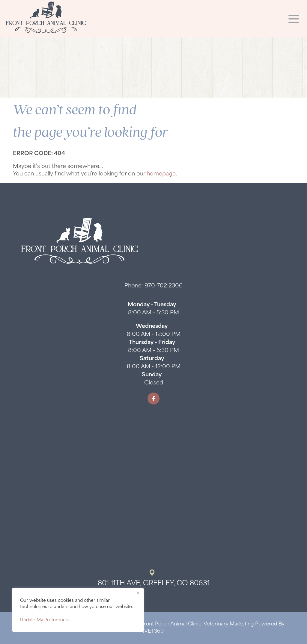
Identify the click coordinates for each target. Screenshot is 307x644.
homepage (161, 174)
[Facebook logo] (153, 398)
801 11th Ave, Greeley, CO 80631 (154, 584)
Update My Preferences (45, 620)
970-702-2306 (164, 286)
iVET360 (153, 631)
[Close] (138, 593)
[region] (78, 610)
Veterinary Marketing (229, 624)
